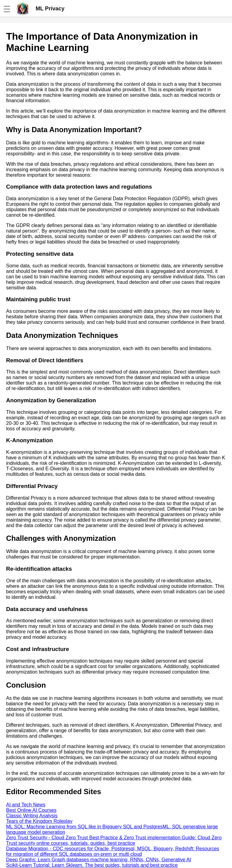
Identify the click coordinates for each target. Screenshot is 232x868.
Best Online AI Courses (31, 810)
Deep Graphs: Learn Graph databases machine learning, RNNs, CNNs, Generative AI (98, 860)
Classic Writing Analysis (32, 816)
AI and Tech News (26, 805)
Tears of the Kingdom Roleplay (39, 821)
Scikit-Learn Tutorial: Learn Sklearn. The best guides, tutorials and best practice (92, 865)
